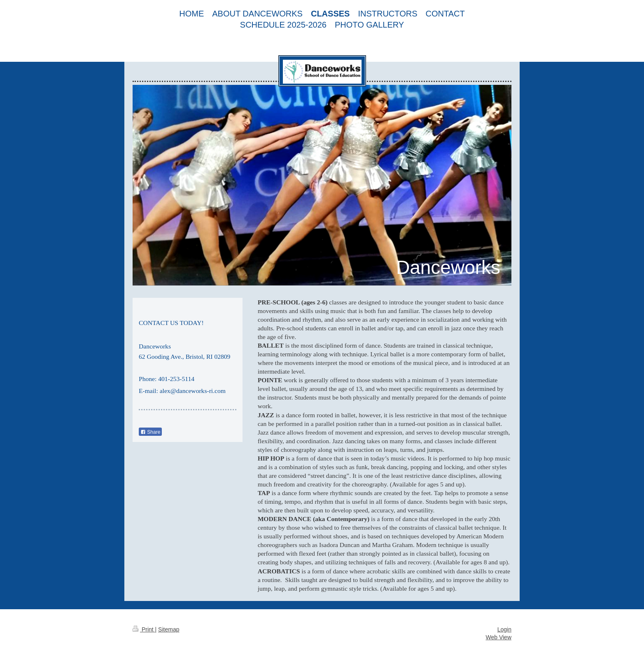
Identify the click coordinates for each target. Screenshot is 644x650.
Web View (498, 637)
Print (144, 629)
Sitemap (169, 629)
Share (150, 432)
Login (504, 629)
